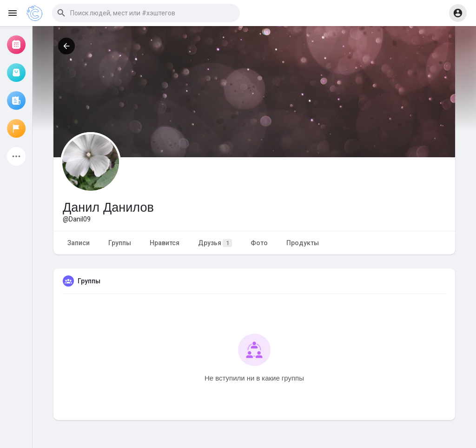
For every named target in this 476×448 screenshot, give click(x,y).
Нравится (165, 243)
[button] (146, 13)
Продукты (303, 243)
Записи (79, 243)
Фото (259, 243)
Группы (120, 243)
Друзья (215, 243)
